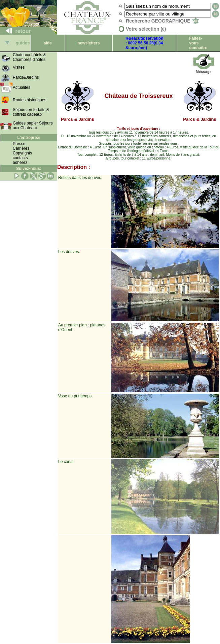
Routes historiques (29, 100)
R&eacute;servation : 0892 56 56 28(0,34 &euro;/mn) (144, 43)
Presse (19, 144)
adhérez (20, 163)
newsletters (88, 43)
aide (48, 43)
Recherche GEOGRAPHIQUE (162, 21)
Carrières (21, 148)
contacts (20, 158)
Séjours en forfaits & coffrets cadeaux (31, 112)
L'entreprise (29, 138)
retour (16, 31)
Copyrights (22, 153)
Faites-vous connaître (198, 43)
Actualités (22, 87)
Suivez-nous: (29, 169)
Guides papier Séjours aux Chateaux (33, 126)
